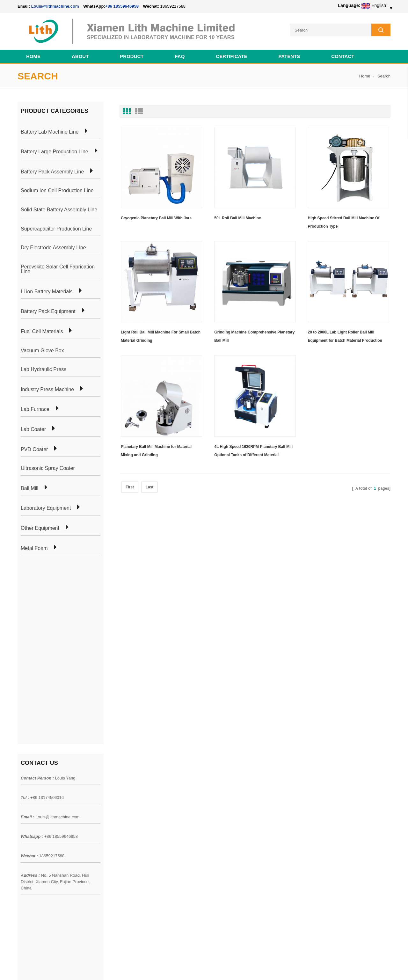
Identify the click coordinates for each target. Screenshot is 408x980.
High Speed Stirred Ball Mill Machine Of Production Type (344, 222)
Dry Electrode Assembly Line (53, 248)
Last (150, 487)
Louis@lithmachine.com (57, 632)
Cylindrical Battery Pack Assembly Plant (131, 783)
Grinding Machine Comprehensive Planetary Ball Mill (254, 336)
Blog (22, 817)
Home (33, 56)
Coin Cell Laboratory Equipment (124, 817)
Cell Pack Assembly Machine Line (232, 967)
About (80, 56)
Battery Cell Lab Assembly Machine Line (354, 967)
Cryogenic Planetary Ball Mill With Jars (156, 218)
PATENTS (289, 56)
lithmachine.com (160, 967)
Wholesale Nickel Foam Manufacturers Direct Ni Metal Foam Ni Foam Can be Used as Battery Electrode (241, 908)
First (130, 487)
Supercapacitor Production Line (56, 229)
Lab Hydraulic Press (44, 369)
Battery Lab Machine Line (50, 132)
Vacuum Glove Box (42, 351)
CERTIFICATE (231, 56)
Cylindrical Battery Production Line (126, 829)
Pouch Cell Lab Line (112, 806)
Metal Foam (34, 548)
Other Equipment (40, 528)
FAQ (180, 56)
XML (22, 840)
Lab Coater (33, 429)
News (23, 806)
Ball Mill (29, 488)
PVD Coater (34, 450)
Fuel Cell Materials (42, 332)
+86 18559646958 (122, 6)
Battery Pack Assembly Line (52, 172)
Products (26, 794)
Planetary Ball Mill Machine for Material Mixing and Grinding (156, 451)
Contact (343, 56)
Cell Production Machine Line (290, 967)
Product (132, 56)
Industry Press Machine (47, 390)
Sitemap (26, 829)
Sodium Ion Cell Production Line (57, 191)
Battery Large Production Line (55, 152)
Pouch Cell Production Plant (120, 794)
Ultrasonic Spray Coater (48, 468)
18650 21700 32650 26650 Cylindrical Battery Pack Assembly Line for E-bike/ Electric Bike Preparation (242, 790)
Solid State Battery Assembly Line (59, 210)
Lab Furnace (35, 409)
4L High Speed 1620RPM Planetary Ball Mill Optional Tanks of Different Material (253, 451)
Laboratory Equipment (46, 508)
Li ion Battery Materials (47, 292)
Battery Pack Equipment (48, 311)
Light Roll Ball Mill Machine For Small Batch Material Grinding (161, 336)
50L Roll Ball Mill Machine (237, 218)
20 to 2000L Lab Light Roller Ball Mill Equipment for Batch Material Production (345, 336)
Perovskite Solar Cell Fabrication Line (58, 269)
